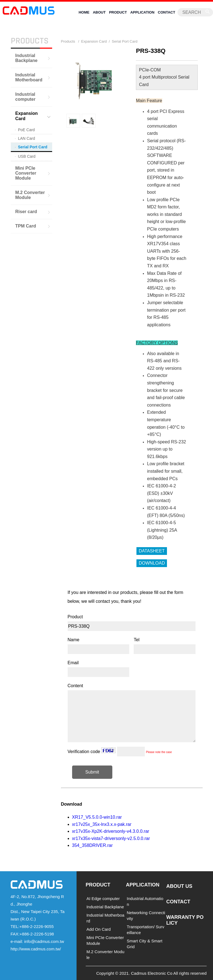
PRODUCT (118, 12)
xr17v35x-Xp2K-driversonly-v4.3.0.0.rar (111, 831)
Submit (92, 772)
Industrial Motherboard (29, 77)
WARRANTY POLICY (185, 920)
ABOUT (99, 12)
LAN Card (26, 138)
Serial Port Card (33, 147)
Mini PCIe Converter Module (26, 173)
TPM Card (26, 226)
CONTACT (167, 12)
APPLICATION (142, 12)
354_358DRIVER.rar (92, 845)
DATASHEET (152, 551)
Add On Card (99, 929)
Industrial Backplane (26, 58)
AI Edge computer (103, 898)
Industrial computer (25, 96)
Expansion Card (26, 116)
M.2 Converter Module (30, 195)
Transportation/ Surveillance (145, 930)
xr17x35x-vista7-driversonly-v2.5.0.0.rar (111, 838)
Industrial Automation (145, 901)
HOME (84, 12)
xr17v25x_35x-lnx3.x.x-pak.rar (102, 824)
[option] (73, 120)
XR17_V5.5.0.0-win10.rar (97, 817)
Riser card (26, 212)
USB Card (27, 156)
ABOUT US (179, 886)
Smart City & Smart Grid (144, 944)
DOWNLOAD (152, 563)
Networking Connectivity (146, 916)
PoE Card (26, 130)
